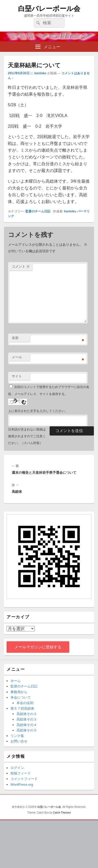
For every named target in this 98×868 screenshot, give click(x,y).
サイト (17, 376)
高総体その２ (27, 714)
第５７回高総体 (22, 708)
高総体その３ (27, 719)
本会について (21, 697)
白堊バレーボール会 (49, 9)
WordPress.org (22, 784)
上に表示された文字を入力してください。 (38, 411)
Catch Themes (62, 813)
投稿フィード (21, 773)
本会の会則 (25, 703)
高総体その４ (27, 725)
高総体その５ (27, 730)
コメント (21, 266)
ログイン (17, 768)
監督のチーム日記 (38, 211)
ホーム (16, 681)
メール (17, 357)
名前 (15, 338)
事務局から (19, 692)
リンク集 (17, 736)
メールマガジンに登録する (38, 647)
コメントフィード (24, 779)
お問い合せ (19, 741)
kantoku (40, 73)
